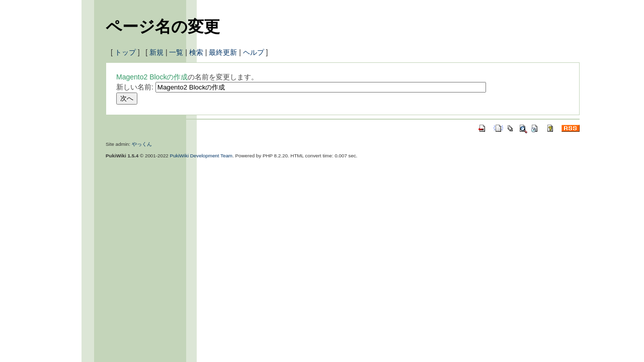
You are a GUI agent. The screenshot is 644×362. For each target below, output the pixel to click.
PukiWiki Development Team (202, 156)
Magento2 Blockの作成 (152, 77)
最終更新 (223, 52)
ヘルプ (254, 52)
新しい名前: (135, 87)
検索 (196, 52)
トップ (125, 52)
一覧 (176, 52)
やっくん (142, 144)
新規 (156, 52)
